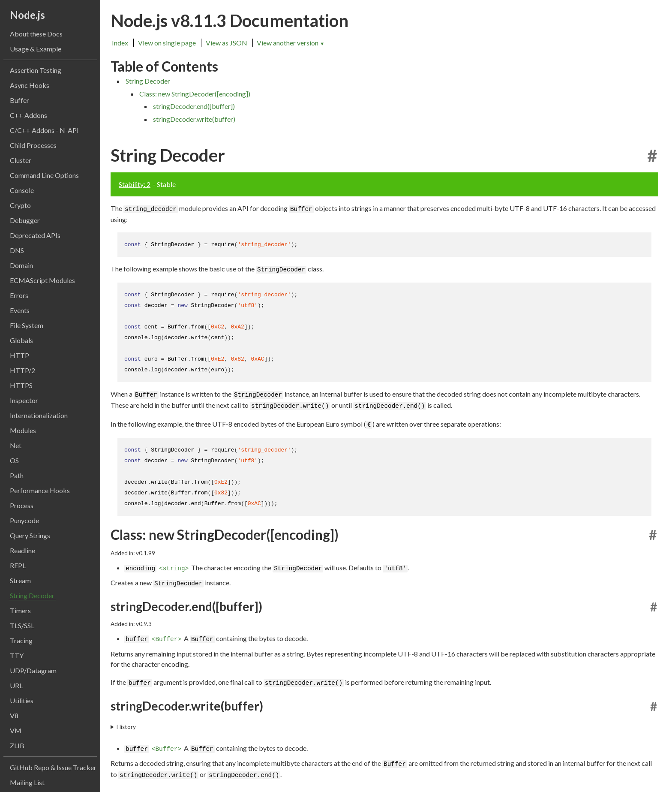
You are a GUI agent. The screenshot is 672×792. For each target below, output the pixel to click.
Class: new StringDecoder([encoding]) (195, 94)
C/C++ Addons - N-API (44, 130)
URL (16, 685)
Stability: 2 (135, 184)
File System (27, 325)
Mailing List (27, 782)
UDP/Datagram (33, 670)
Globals (21, 340)
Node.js (27, 15)
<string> (174, 560)
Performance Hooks (40, 490)
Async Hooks (30, 85)
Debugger (25, 220)
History (126, 717)
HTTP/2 (22, 370)
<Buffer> (166, 630)
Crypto (20, 205)
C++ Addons (28, 115)
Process (22, 505)
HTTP (19, 355)
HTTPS (21, 385)
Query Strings (30, 535)
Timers (20, 610)
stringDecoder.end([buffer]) (194, 106)
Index (120, 43)
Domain (21, 265)
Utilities (22, 700)
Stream (20, 580)
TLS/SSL (22, 625)
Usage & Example (36, 49)
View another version (291, 43)
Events (20, 310)
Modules (23, 430)
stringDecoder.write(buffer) (194, 119)
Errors (19, 295)
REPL (18, 565)
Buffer (19, 100)
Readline (22, 550)
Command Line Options (44, 175)
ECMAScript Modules (42, 280)
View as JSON (226, 43)
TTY (17, 655)
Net (16, 445)
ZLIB (17, 745)
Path (17, 475)
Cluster (21, 160)
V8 (14, 715)
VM (16, 730)
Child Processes (33, 145)
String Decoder (32, 595)
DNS (17, 250)
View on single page (167, 43)
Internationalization (39, 415)
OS (14, 460)
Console (22, 190)
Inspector (24, 400)
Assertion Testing (36, 70)
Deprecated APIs (35, 235)
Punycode (24, 520)
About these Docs (36, 34)
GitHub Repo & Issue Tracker (53, 767)
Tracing (21, 640)
